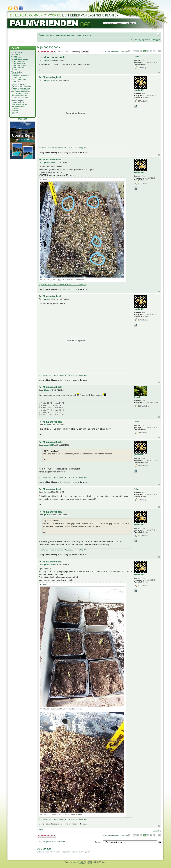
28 (138, 51)
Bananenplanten (17, 78)
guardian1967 (49, 80)
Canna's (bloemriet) (19, 79)
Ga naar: (98, 842)
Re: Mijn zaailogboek (52, 57)
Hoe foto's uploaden (19, 106)
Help (136, 40)
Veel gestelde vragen (19, 104)
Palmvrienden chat (18, 62)
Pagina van (120, 51)
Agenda (14, 56)
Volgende (156, 831)
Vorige (41, 829)
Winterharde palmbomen (20, 76)
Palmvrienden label (18, 67)
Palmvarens (16, 81)
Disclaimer (15, 110)
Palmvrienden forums (20, 60)
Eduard (46, 390)
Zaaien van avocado (20, 97)
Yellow (46, 61)
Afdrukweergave (158, 35)
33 (154, 51)
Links (13, 114)
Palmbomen (16, 74)
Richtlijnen (15, 108)
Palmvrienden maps (19, 65)
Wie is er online (44, 849)
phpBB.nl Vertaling (85, 864)
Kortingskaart (16, 58)
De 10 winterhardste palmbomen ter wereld (19, 94)
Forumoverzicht (48, 35)
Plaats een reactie (47, 52)
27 (135, 51)
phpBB (75, 862)
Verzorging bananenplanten (23, 86)
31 (148, 51)
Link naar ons (16, 112)
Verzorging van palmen (21, 88)
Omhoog (159, 73)
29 (141, 51)
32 (151, 51)
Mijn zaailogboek (49, 47)
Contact (14, 69)
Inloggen (157, 40)
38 (160, 51)
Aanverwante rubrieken (65, 35)
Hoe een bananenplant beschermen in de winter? (20, 91)
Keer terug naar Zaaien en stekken (52, 842)
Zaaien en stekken (83, 35)
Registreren (145, 40)
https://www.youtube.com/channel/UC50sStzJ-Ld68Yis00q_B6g (63, 148)
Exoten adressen (18, 103)
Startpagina (16, 54)
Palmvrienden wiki (18, 63)
